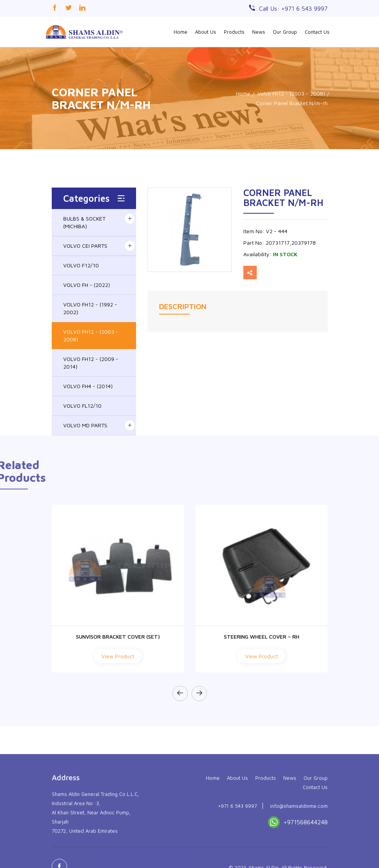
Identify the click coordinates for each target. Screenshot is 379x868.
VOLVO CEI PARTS (85, 246)
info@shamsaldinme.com (299, 847)
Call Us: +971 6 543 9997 (293, 8)
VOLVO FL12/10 (82, 406)
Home (180, 32)
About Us (206, 32)
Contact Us (317, 32)
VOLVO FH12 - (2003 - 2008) (91, 335)
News (259, 32)
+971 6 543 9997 (237, 847)
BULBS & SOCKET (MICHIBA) (84, 222)
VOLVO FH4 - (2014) (88, 386)
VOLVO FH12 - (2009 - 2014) (91, 363)
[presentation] (180, 693)
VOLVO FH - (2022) (87, 285)
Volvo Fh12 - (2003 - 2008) (291, 93)
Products (234, 32)
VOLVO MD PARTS (85, 425)
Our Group (285, 32)
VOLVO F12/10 (81, 265)
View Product (118, 656)
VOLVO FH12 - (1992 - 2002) (90, 308)
